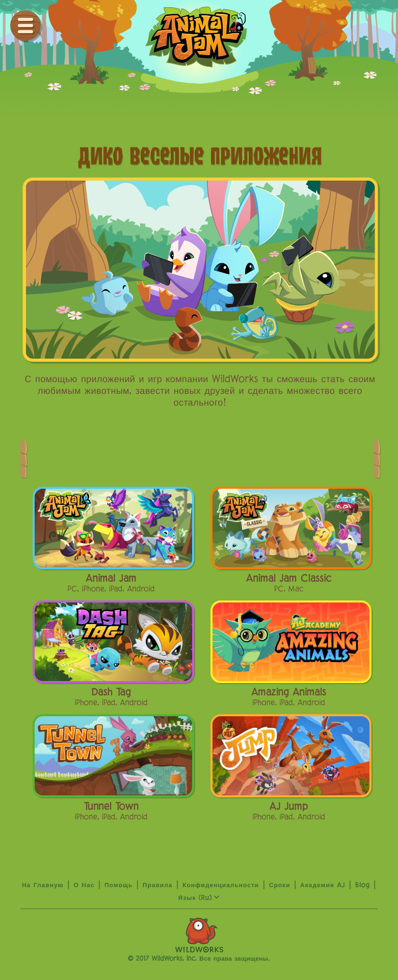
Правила (158, 886)
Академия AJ (323, 886)
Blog (363, 886)
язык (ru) (199, 898)
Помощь (118, 886)
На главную (43, 886)
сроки (280, 886)
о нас (84, 886)
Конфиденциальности (221, 886)
